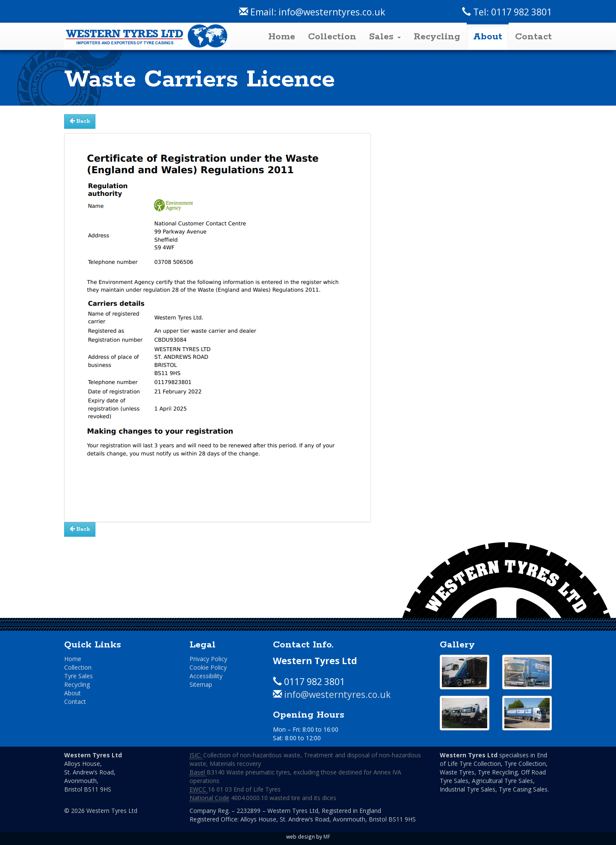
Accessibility (206, 676)
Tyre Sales (78, 676)
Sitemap (201, 684)
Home (282, 37)
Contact (533, 37)
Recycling (437, 37)
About (488, 37)
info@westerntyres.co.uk (332, 12)
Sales (385, 37)
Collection (332, 37)
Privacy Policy (208, 659)
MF (327, 836)
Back (80, 121)
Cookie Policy (208, 667)
